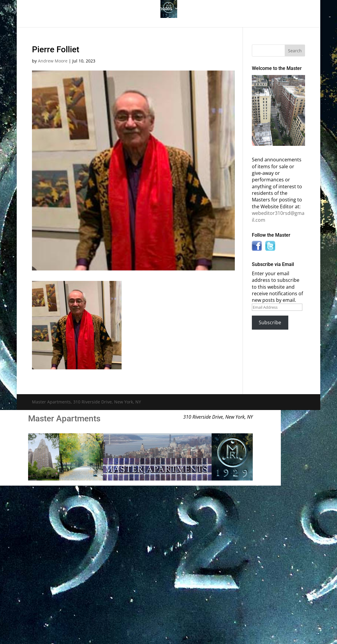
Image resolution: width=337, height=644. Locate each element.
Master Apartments (64, 419)
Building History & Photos (143, 9)
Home (60, 9)
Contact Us (179, 19)
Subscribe (270, 322)
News (146, 19)
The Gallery (87, 9)
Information (258, 9)
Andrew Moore (53, 61)
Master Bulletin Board (211, 9)
